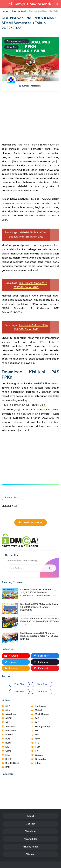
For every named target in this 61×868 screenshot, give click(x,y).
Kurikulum (40, 706)
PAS (37, 718)
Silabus (39, 755)
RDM (37, 747)
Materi (38, 710)
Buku (8, 743)
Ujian (38, 763)
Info (8, 755)
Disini (43, 405)
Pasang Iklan (30, 839)
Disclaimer (31, 831)
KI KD (8, 759)
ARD (8, 722)
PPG (37, 735)
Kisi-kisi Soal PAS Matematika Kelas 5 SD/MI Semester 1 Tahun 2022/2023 (39, 607)
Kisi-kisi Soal (11, 47)
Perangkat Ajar (43, 727)
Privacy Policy (31, 847)
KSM (8, 767)
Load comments (33, 522)
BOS (8, 739)
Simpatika (40, 759)
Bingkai (9, 735)
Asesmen (10, 727)
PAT (37, 722)
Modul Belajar (42, 714)
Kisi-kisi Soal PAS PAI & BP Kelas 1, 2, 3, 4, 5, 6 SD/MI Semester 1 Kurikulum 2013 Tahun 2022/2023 (39, 592)
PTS (37, 743)
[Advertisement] (30, 119)
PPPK (38, 739)
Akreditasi (11, 714)
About (30, 816)
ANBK (8, 718)
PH (36, 731)
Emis (8, 747)
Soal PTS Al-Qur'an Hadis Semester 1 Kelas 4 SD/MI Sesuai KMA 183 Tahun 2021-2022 (40, 621)
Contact (30, 824)
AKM (8, 710)
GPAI (8, 751)
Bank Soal (10, 731)
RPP (37, 751)
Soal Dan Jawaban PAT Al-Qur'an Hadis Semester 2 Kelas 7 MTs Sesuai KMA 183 (40, 636)
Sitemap (31, 854)
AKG (8, 706)
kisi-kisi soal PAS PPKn (25, 414)
